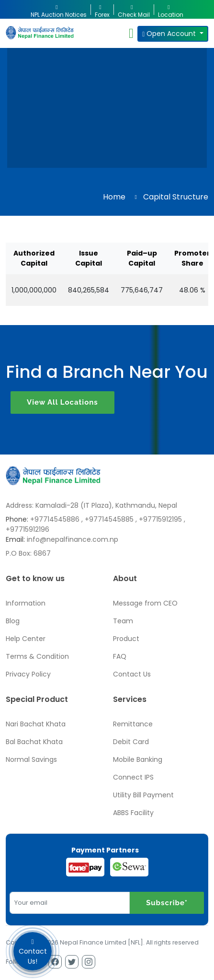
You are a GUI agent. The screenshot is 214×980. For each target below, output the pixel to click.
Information (26, 603)
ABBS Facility (133, 813)
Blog (13, 621)
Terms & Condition (37, 656)
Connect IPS (133, 777)
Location (171, 10)
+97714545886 (55, 519)
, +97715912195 (159, 519)
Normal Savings (31, 759)
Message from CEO (145, 603)
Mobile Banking (138, 759)
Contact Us (132, 674)
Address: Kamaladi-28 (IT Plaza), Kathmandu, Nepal (91, 505)
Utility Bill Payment (143, 795)
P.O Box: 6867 (28, 553)
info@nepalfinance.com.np (73, 539)
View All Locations (62, 402)
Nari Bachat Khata (36, 724)
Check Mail (134, 10)
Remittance (133, 724)
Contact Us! (33, 951)
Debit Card (131, 742)
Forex (102, 10)
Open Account (170, 34)
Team (123, 621)
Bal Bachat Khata (34, 742)
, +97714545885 (107, 519)
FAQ (120, 656)
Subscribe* (167, 903)
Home (114, 197)
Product (126, 639)
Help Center (26, 639)
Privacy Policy (28, 674)
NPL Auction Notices (59, 10)
